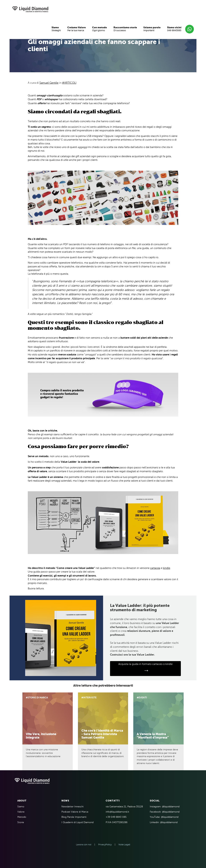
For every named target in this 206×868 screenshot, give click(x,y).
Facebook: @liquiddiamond (165, 812)
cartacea (155, 568)
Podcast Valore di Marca (75, 812)
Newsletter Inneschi (72, 807)
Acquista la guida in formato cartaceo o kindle (145, 668)
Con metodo (100, 27)
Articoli (70, 83)
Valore (21, 812)
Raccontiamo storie (125, 27)
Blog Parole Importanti (74, 817)
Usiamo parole (152, 27)
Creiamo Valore (77, 27)
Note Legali (124, 845)
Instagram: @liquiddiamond (165, 807)
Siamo (55, 27)
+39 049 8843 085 (116, 817)
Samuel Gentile (49, 83)
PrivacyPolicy (105, 845)
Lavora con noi (84, 845)
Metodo (22, 817)
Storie (21, 822)
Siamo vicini (174, 27)
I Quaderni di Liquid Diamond (77, 822)
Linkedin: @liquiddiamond (164, 822)
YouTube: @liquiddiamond (164, 817)
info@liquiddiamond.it (117, 812)
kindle (167, 568)
